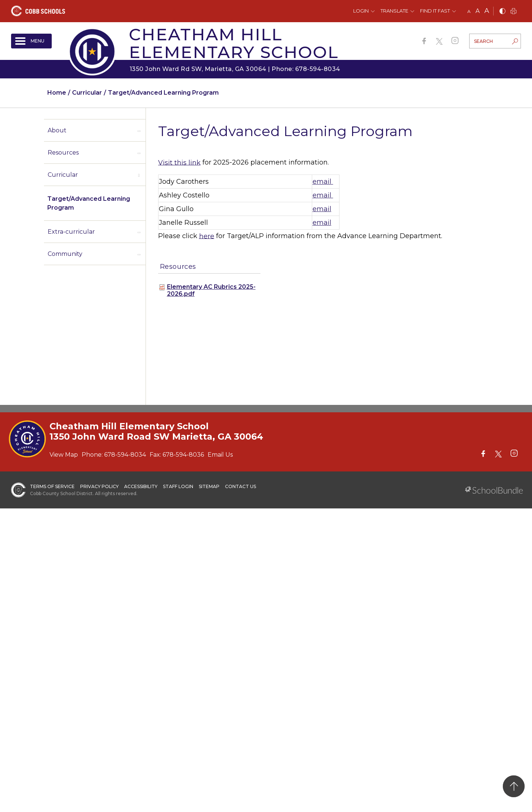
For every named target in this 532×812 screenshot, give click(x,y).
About (57, 130)
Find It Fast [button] (435, 11)
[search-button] (515, 42)
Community (65, 254)
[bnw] (502, 12)
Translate (394, 11)
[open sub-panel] (139, 131)
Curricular (63, 175)
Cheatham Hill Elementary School (234, 43)
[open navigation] (31, 41)
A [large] (487, 11)
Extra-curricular (71, 232)
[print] (514, 12)
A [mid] (478, 11)
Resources (63, 153)
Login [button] (361, 11)
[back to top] (514, 786)
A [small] (469, 11)
